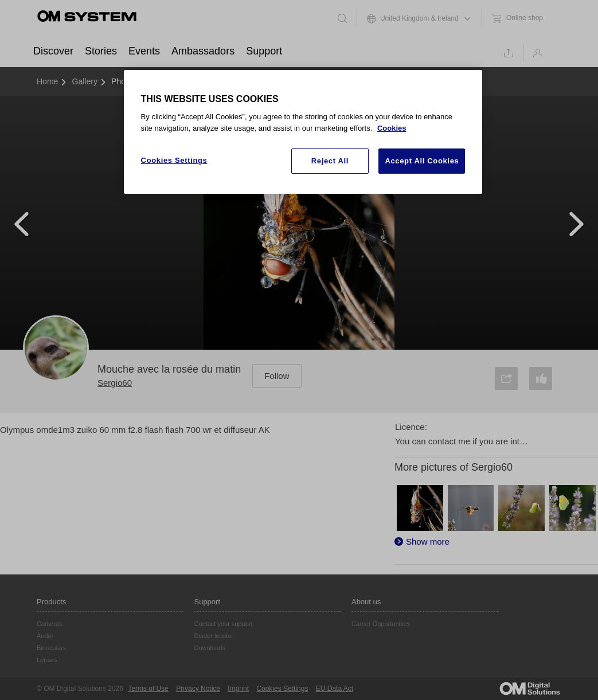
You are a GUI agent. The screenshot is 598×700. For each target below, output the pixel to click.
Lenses (47, 660)
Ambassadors (203, 51)
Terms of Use (148, 689)
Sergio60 (115, 383)
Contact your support (223, 624)
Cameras (50, 624)
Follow (277, 376)
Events (144, 51)
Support (264, 51)
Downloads (209, 648)
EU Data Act (335, 689)
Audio (45, 636)
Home (47, 81)
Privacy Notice (198, 689)
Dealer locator (213, 636)
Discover (53, 51)
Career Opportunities (381, 624)
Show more (428, 541)
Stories (101, 51)
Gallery (85, 81)
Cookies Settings (282, 689)
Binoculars (51, 648)
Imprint (238, 689)
